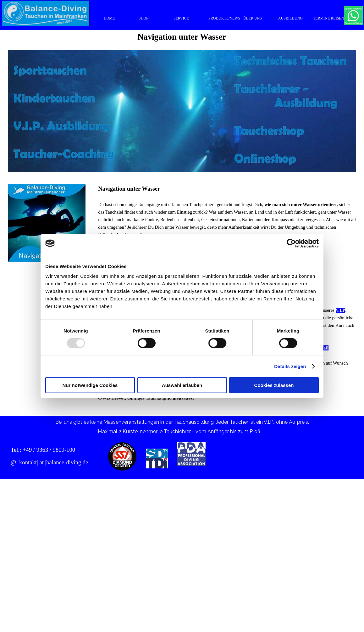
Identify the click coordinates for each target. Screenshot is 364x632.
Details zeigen (290, 366)
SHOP (143, 18)
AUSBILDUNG (290, 18)
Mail (324, 348)
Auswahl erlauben (182, 385)
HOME (109, 18)
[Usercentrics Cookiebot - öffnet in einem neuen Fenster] (291, 243)
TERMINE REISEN (328, 18)
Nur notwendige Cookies (90, 385)
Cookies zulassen (274, 385)
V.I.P (341, 310)
